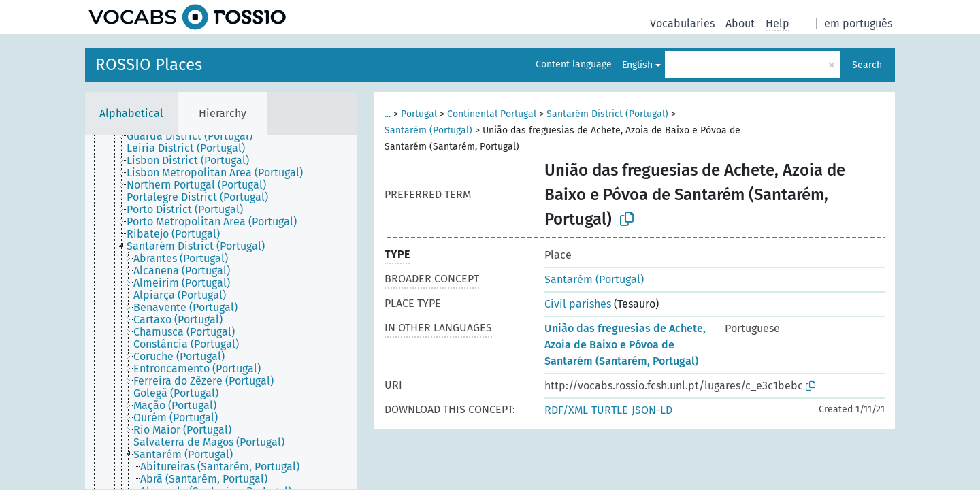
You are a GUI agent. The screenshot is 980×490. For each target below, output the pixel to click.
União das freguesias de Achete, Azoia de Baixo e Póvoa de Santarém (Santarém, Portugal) (625, 345)
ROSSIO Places (149, 65)
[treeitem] (195, 136)
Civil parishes (578, 304)
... (388, 114)
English (637, 65)
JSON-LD (652, 410)
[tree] (221, 312)
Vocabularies (682, 23)
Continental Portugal (492, 114)
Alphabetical (131, 113)
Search (867, 65)
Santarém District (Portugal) (607, 114)
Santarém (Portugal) (428, 130)
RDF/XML (566, 410)
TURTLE (610, 410)
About (740, 23)
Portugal (419, 114)
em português (858, 23)
